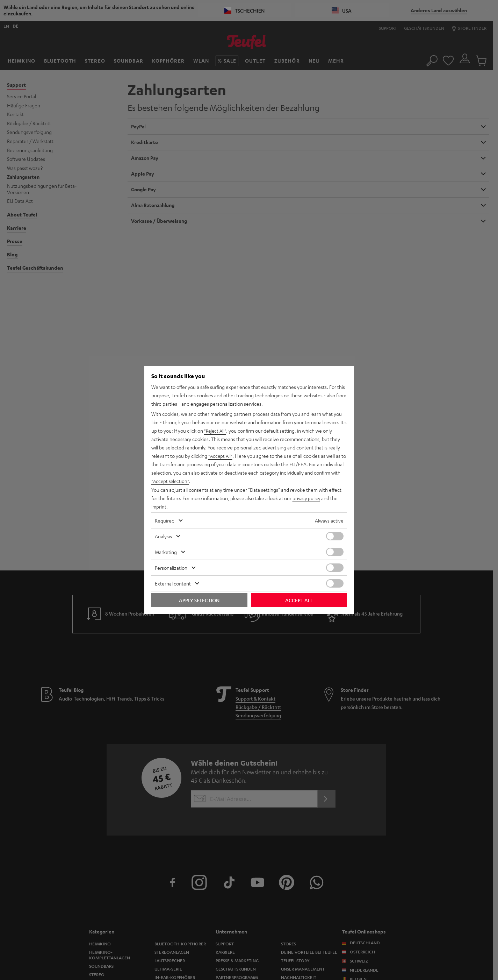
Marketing (166, 552)
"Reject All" (216, 431)
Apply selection (199, 600)
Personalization (171, 568)
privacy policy (307, 498)
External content (173, 583)
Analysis (163, 536)
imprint (159, 506)
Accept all (299, 600)
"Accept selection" (171, 481)
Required (165, 520)
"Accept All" (221, 456)
